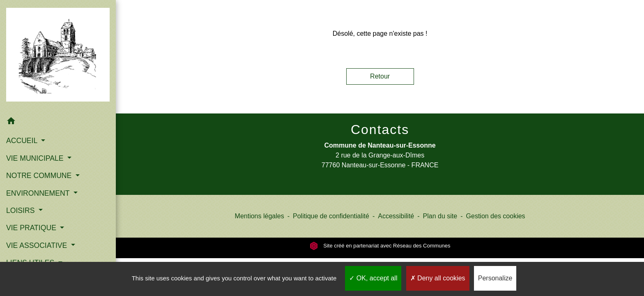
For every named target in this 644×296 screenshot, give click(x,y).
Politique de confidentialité (331, 216)
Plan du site (440, 216)
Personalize (495, 278)
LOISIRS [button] (21, 210)
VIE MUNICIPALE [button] (36, 158)
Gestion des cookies (496, 216)
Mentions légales (260, 216)
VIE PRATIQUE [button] (32, 228)
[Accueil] (58, 56)
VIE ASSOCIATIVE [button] (38, 245)
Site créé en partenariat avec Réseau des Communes (380, 246)
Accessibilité (396, 216)
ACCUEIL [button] (23, 141)
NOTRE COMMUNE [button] (40, 176)
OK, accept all (373, 278)
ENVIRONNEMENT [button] (39, 193)
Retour (380, 76)
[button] (58, 122)
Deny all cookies (438, 278)
